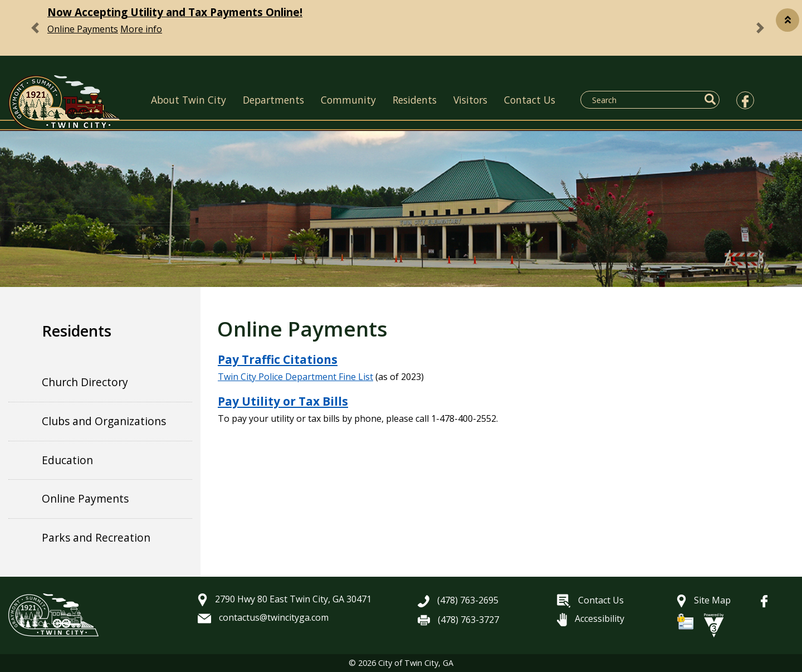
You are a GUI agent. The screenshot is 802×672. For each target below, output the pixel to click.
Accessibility (591, 619)
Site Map (704, 600)
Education (67, 460)
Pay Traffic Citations (278, 359)
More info (141, 29)
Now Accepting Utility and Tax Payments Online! (175, 12)
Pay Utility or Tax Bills (283, 401)
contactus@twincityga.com (263, 617)
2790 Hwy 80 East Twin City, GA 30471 (285, 599)
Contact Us (530, 100)
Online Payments (83, 29)
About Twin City (189, 100)
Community (348, 100)
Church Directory (85, 382)
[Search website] (643, 100)
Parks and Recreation (96, 537)
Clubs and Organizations (104, 421)
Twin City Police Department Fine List (295, 377)
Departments (273, 100)
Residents (415, 100)
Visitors (470, 100)
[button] (788, 20)
